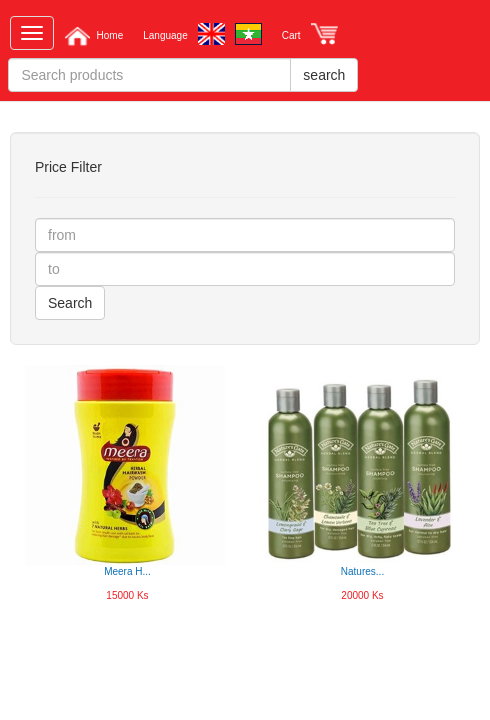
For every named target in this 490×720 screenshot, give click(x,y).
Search (70, 303)
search (324, 75)
